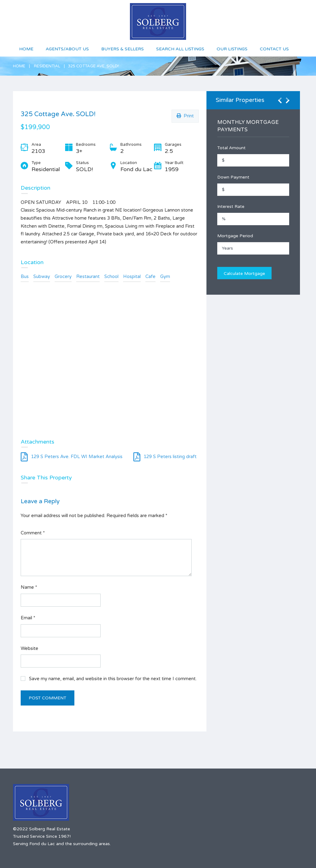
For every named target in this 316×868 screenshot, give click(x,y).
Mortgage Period (235, 236)
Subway (42, 276)
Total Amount (231, 148)
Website (29, 648)
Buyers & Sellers (123, 49)
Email (28, 618)
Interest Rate (231, 206)
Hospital (132, 276)
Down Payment (233, 177)
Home (26, 49)
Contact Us (274, 49)
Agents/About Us (67, 49)
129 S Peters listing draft (165, 457)
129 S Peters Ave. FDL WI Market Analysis (72, 457)
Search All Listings (180, 49)
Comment (33, 533)
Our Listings (232, 49)
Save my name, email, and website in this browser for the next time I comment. (113, 679)
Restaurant (88, 276)
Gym (165, 276)
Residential (47, 66)
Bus (25, 276)
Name (29, 587)
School (111, 276)
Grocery (63, 276)
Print (185, 116)
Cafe (150, 276)
